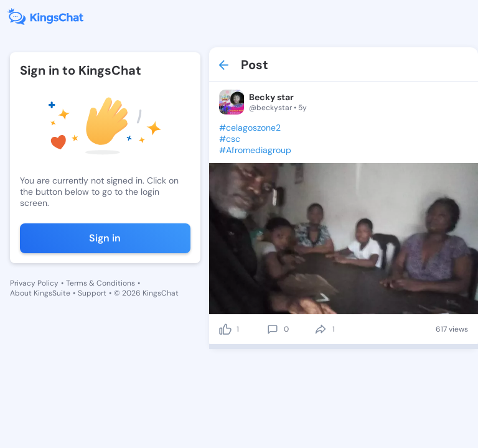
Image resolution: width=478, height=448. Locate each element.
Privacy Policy (34, 283)
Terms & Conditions (101, 283)
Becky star (271, 97)
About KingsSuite (40, 293)
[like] (225, 329)
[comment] (273, 329)
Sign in (105, 238)
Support (92, 293)
